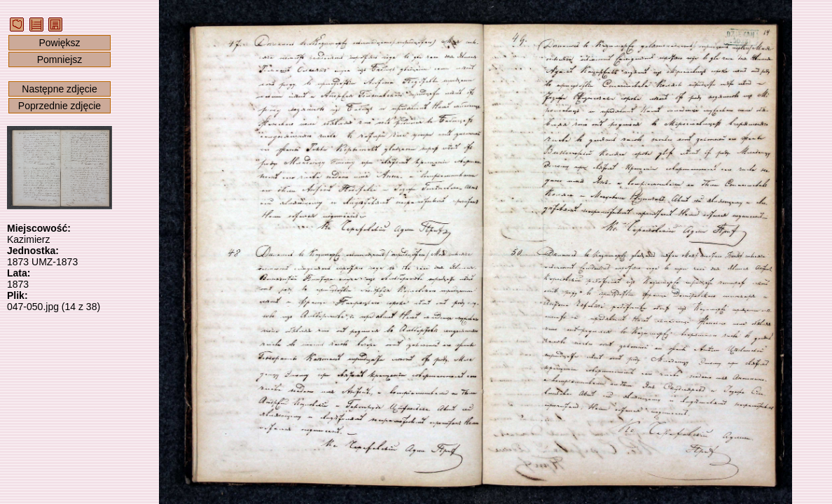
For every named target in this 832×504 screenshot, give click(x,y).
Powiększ (59, 43)
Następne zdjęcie (59, 89)
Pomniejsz (60, 59)
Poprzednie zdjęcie (60, 106)
